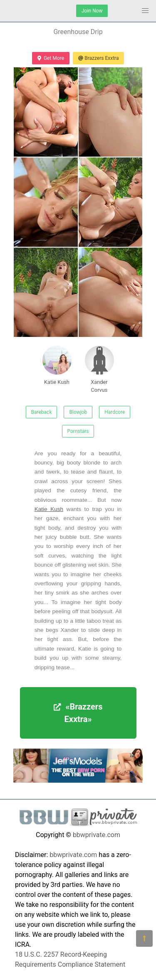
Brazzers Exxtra (98, 58)
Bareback (42, 412)
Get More (51, 58)
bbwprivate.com (97, 835)
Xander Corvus (99, 369)
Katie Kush (57, 365)
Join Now (92, 11)
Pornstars (78, 431)
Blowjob (78, 412)
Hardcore (115, 412)
